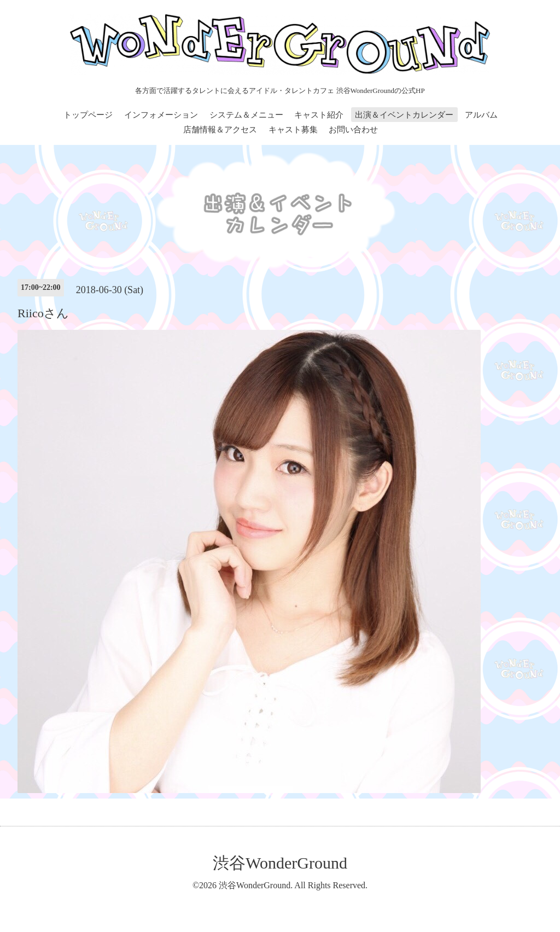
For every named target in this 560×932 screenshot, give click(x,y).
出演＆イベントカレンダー (404, 115)
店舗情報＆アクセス (220, 130)
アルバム (481, 115)
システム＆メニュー (246, 115)
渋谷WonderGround (280, 863)
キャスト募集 (293, 130)
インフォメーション (161, 115)
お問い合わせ (353, 130)
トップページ (88, 115)
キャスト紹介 (319, 115)
